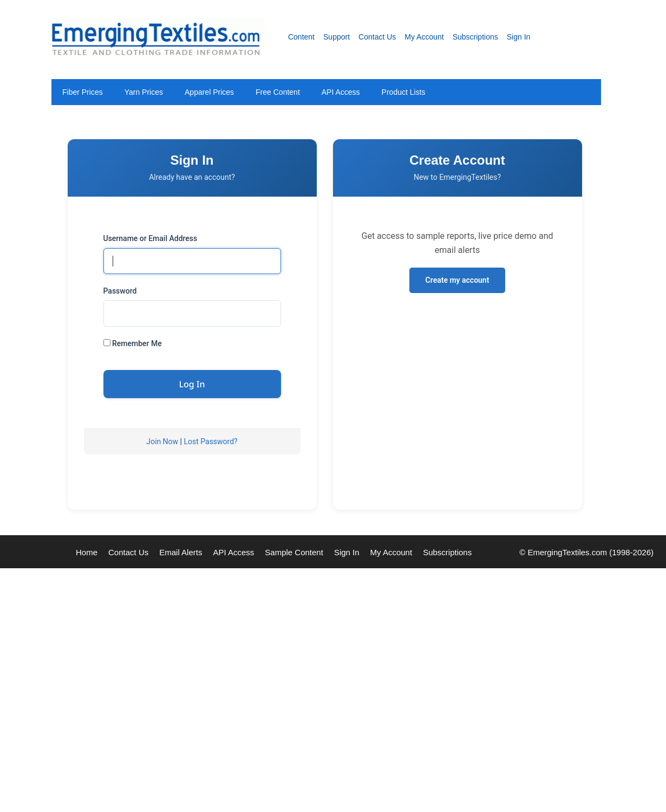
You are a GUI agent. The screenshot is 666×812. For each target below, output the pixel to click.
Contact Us (377, 37)
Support (337, 37)
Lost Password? (210, 441)
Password (120, 291)
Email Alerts (181, 552)
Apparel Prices (209, 92)
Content (301, 37)
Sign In (519, 37)
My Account (424, 37)
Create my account (458, 280)
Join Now (162, 441)
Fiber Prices (83, 92)
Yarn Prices (144, 92)
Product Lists (404, 92)
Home (87, 552)
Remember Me (133, 343)
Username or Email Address (151, 238)
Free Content (278, 92)
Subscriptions (475, 37)
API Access (341, 92)
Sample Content (294, 552)
